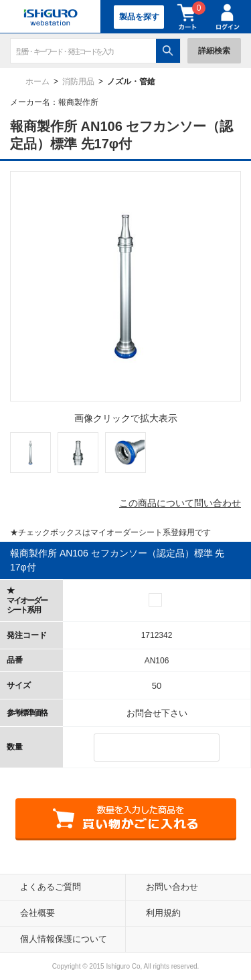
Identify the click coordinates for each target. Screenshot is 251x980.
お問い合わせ (172, 887)
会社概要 (37, 913)
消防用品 (78, 81)
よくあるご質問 (51, 887)
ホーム (37, 81)
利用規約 (163, 913)
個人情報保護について (64, 939)
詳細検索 (214, 51)
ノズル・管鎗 (131, 81)
